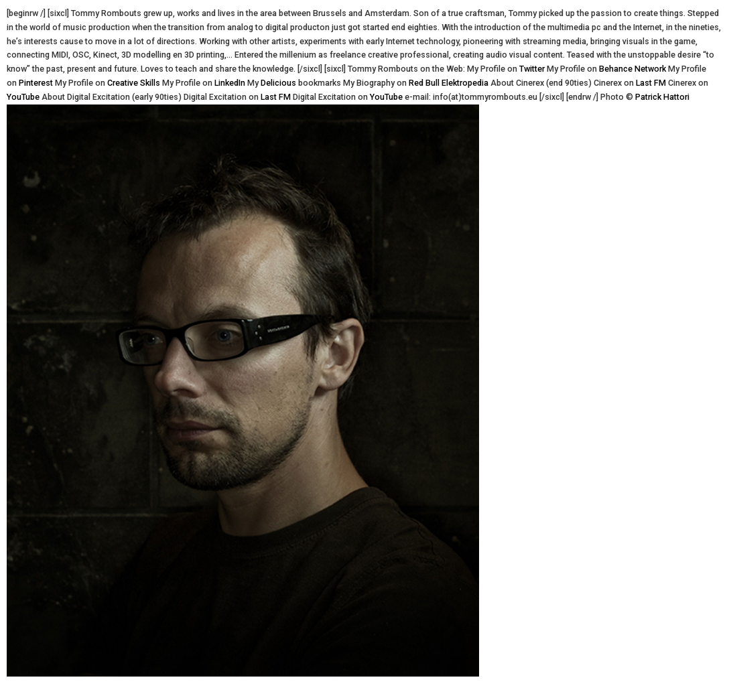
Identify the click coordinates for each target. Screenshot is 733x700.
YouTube (23, 97)
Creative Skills (134, 83)
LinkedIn (230, 83)
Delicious (278, 83)
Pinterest (36, 83)
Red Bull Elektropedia (449, 83)
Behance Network (632, 69)
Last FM (651, 83)
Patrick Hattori (662, 97)
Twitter (532, 69)
